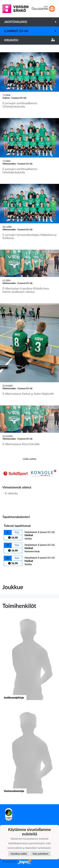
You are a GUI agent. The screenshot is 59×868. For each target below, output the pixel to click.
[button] (29, 660)
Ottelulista (10, 505)
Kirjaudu (29, 40)
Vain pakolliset (41, 854)
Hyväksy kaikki (19, 854)
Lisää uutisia (29, 459)
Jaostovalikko (32, 22)
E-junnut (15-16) (32, 31)
